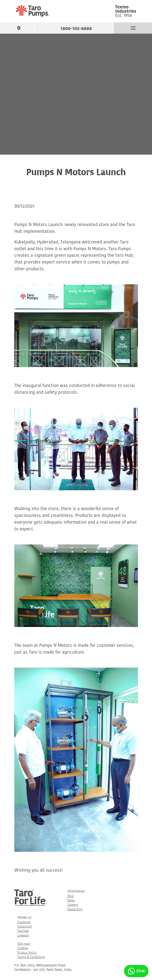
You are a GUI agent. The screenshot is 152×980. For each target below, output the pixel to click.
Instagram (25, 927)
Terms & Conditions (31, 957)
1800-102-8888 (76, 28)
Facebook (24, 922)
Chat (136, 971)
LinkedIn (23, 936)
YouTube (23, 931)
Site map (24, 944)
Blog (71, 896)
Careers (73, 905)
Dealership (75, 909)
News (71, 901)
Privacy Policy (27, 953)
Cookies (23, 948)
